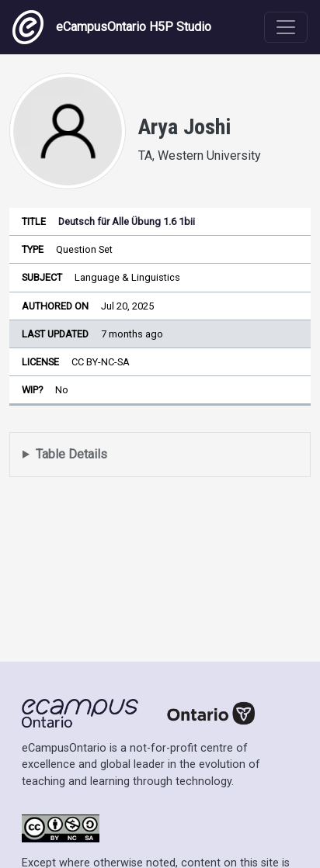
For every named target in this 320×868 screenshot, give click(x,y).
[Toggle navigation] (286, 27)
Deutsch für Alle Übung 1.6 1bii (127, 221)
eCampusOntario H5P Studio (112, 27)
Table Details (71, 454)
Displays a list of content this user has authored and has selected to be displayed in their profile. (160, 455)
